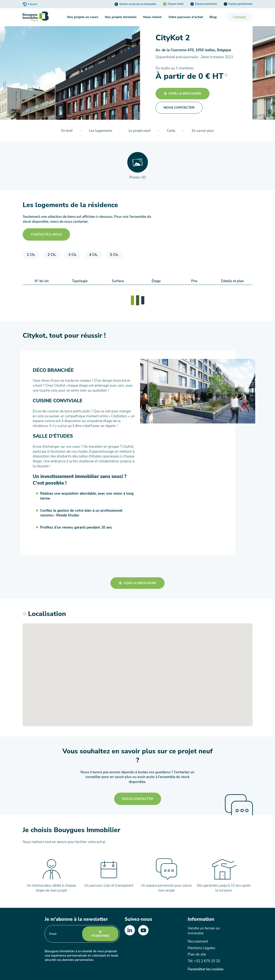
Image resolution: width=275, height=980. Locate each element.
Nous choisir (152, 17)
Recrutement (198, 941)
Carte (171, 131)
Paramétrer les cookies (206, 969)
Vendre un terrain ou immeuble (135, 4)
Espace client (173, 4)
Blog (213, 17)
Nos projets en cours (83, 17)
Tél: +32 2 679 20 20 (204, 961)
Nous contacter (138, 799)
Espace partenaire (204, 4)
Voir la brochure (183, 94)
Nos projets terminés (121, 17)
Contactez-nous (46, 234)
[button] (226, 74)
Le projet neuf (139, 131)
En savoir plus (203, 131)
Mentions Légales (201, 948)
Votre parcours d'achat (186, 17)
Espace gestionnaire (238, 4)
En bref (67, 131)
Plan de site (197, 954)
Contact (240, 17)
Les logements (101, 131)
